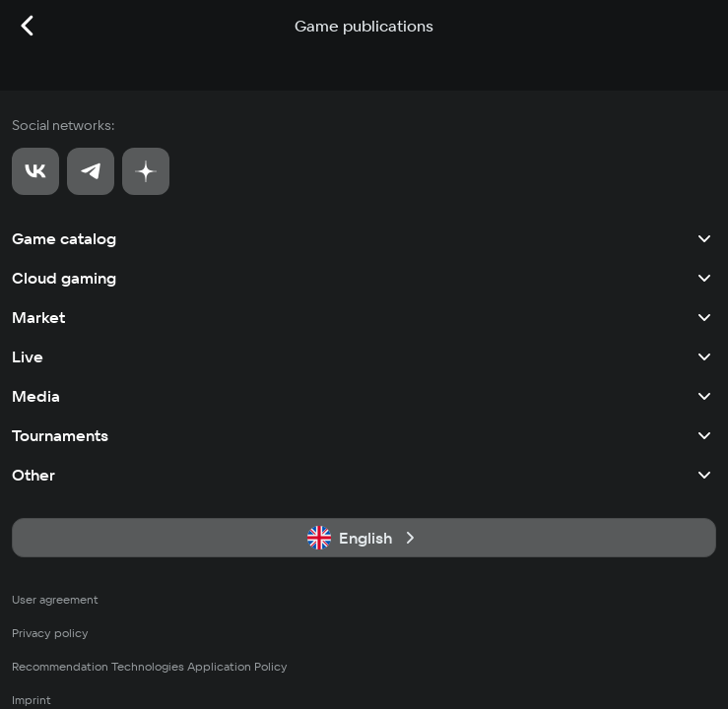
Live (364, 356)
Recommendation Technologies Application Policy (150, 666)
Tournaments (364, 435)
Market (364, 317)
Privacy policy (50, 633)
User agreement (55, 599)
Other (364, 475)
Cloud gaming (364, 278)
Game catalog (364, 238)
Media (364, 396)
